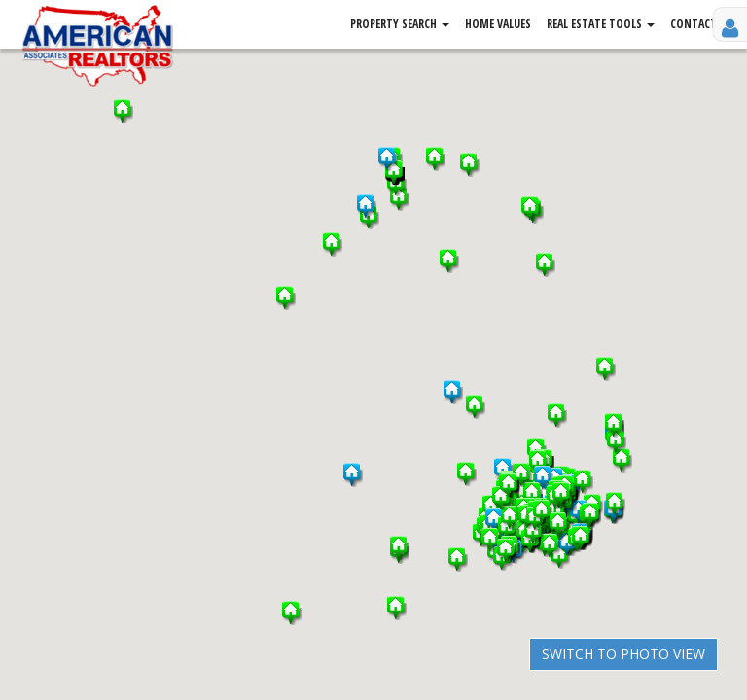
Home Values (498, 24)
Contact (694, 24)
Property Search (400, 24)
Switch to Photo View (623, 654)
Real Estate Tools (601, 24)
